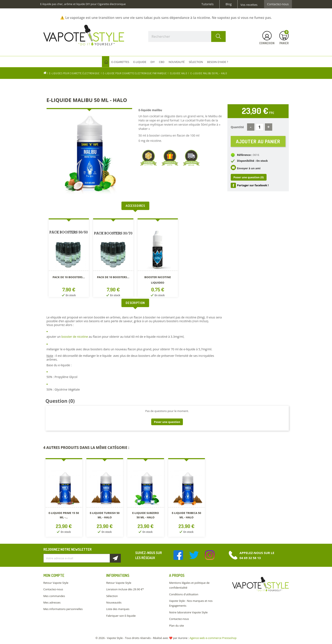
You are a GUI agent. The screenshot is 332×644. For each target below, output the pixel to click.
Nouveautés (114, 602)
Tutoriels (208, 4)
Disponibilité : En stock (252, 162)
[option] (69, 259)
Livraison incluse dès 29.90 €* (125, 589)
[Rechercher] (187, 37)
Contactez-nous (278, 4)
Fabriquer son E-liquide (121, 616)
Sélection (112, 596)
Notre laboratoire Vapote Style (188, 612)
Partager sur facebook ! (253, 186)
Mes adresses (52, 602)
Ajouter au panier (258, 142)
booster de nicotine (75, 337)
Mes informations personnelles (63, 609)
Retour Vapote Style (56, 583)
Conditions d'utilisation (184, 594)
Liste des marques (118, 609)
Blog (228, 4)
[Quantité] (260, 127)
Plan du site (176, 626)
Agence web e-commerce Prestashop (213, 638)
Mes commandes (54, 596)
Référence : (245, 156)
